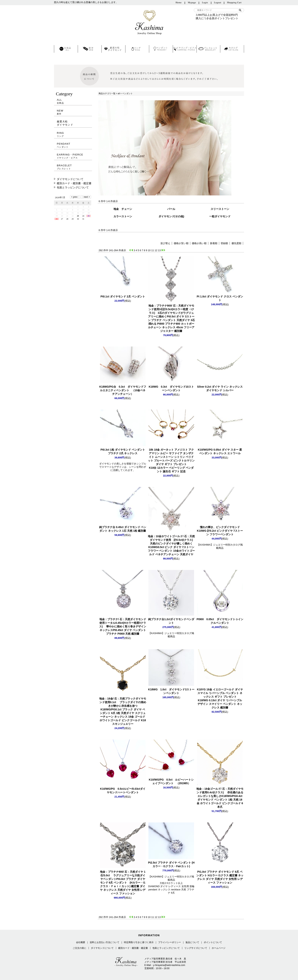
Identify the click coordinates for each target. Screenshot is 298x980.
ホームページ (219, 948)
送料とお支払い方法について (105, 942)
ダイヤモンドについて (70, 179)
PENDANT (73, 145)
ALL (73, 101)
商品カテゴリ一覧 (107, 93)
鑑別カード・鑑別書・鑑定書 (74, 183)
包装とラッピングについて (73, 187)
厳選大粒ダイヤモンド (65, 123)
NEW (73, 112)
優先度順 (236, 243)
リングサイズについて (196, 948)
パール (171, 209)
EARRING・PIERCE (73, 156)
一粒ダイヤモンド (220, 216)
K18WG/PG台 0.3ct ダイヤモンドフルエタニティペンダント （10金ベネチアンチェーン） (123, 390)
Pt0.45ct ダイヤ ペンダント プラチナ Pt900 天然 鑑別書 (123, 626)
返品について (192, 942)
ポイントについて (213, 942)
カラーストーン (123, 216)
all (119, 93)
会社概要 (81, 942)
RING (73, 134)
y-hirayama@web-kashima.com (169, 965)
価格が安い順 (181, 243)
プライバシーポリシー (170, 942)
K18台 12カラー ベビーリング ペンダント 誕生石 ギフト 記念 (171, 461)
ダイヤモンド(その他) (171, 216)
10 (149, 250)
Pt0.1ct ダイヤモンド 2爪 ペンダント (123, 296)
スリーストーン (220, 209)
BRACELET (73, 167)
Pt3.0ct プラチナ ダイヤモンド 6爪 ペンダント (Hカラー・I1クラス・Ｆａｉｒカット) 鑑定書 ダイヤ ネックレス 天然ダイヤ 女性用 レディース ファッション (123, 883)
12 (156, 250)
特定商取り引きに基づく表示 (139, 942)
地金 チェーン (123, 209)
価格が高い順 (199, 243)
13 (159, 250)
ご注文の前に (79, 948)
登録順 (224, 243)
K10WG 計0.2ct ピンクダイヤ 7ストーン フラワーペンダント (220, 531)
